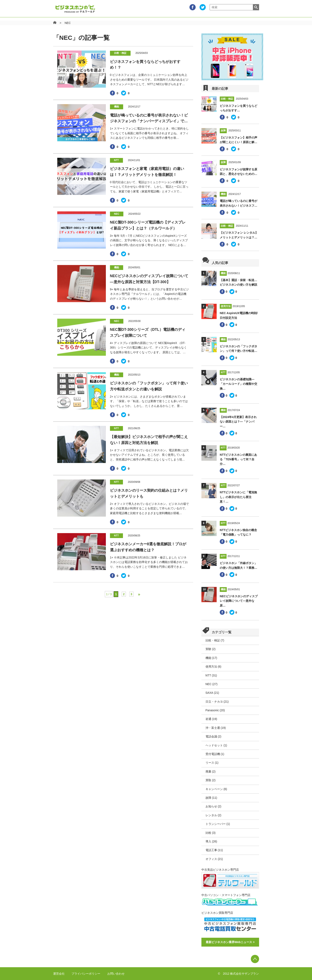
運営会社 (59, 974)
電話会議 (211, 736)
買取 (208, 780)
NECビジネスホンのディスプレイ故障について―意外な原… (239, 601)
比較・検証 (213, 640)
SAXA (209, 693)
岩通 (208, 719)
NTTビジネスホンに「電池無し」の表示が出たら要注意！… (238, 497)
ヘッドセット (214, 745)
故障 (208, 798)
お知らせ (211, 806)
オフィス (211, 859)
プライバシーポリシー (86, 974)
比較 (208, 833)
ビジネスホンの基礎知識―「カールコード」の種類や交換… (238, 384)
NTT (208, 675)
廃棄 (208, 772)
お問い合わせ (116, 974)
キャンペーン (214, 789)
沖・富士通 (213, 728)
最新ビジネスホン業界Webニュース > (230, 942)
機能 (208, 658)
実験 (208, 649)
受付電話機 (213, 754)
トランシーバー (216, 824)
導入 (208, 841)
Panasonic (212, 710)
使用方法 (211, 667)
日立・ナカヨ (214, 702)
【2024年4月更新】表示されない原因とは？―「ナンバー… (238, 422)
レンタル (211, 815)
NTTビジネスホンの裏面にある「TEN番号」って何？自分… (238, 459)
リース (210, 763)
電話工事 (211, 850)
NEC (68, 23)
